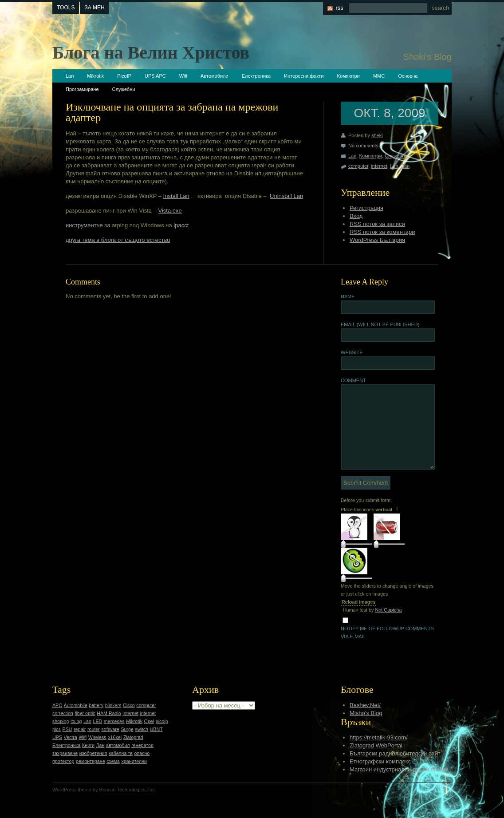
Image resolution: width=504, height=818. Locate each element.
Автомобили (215, 76)
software (110, 729)
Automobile (76, 705)
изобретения (93, 753)
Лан (405, 166)
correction (63, 713)
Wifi (183, 76)
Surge (127, 729)
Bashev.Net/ (365, 705)
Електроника (256, 76)
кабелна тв (121, 753)
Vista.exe (170, 211)
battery (96, 705)
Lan (70, 76)
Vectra (71, 737)
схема (113, 761)
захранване (65, 753)
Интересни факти (304, 76)
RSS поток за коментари (382, 232)
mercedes (114, 721)
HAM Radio (109, 713)
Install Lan (176, 196)
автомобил (118, 745)
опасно (142, 753)
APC (57, 705)
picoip (162, 721)
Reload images (358, 602)
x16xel (115, 737)
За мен (94, 8)
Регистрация (366, 208)
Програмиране (82, 89)
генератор (142, 745)
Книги (88, 745)
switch (142, 729)
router (94, 729)
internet (379, 166)
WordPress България (377, 240)
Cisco (129, 705)
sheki (377, 135)
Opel (149, 721)
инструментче (84, 225)
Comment (353, 380)
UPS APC (155, 76)
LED (97, 721)
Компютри (348, 76)
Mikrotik (95, 76)
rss (339, 8)
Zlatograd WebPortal (376, 745)
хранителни (134, 761)
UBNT (156, 729)
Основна (408, 76)
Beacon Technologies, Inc (127, 790)
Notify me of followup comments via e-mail (387, 632)
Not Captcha (388, 610)
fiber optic (85, 713)
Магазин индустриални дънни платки (399, 769)
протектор (63, 761)
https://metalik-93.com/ (379, 737)
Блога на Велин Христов (151, 53)
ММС (379, 76)
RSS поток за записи (377, 224)
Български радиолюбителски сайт (395, 753)
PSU (67, 729)
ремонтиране (91, 761)
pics (57, 729)
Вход (356, 216)
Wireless (97, 737)
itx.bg (76, 721)
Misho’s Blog (366, 713)
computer (358, 166)
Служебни (124, 89)
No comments (363, 146)
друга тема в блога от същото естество (118, 240)
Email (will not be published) (380, 324)
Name (348, 296)
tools (66, 8)
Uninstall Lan (286, 196)
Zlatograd (133, 737)
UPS (57, 737)
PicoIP (124, 76)
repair (80, 729)
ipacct (181, 225)
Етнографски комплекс (380, 761)
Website (352, 352)
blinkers (113, 705)
